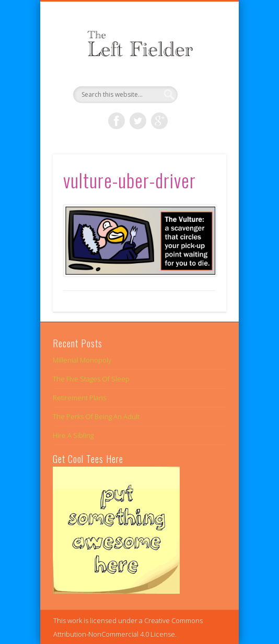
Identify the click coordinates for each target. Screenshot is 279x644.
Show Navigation (201, 94)
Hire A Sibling (73, 435)
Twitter (138, 121)
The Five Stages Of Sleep (91, 379)
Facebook (117, 121)
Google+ (159, 121)
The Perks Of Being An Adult (96, 416)
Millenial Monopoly (82, 360)
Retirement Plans (79, 398)
